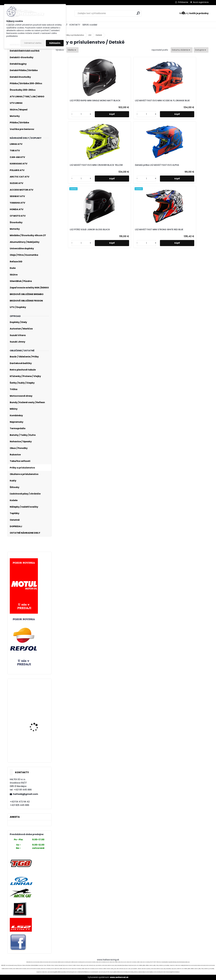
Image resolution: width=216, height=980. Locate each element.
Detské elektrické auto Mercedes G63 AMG (36, 724)
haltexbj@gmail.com (26, 794)
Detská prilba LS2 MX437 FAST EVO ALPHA (189, 102)
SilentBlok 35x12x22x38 (36, 744)
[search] (138, 13)
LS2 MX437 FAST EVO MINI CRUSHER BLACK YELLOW (148, 101)
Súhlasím (55, 43)
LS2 (90, 35)
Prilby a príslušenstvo (75, 35)
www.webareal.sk (119, 977)
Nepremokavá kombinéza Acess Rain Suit (36, 692)
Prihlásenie (183, 2)
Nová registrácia (201, 2)
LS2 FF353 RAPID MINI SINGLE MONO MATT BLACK (73, 101)
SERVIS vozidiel (90, 25)
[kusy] (65, 118)
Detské (99, 35)
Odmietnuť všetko (33, 43)
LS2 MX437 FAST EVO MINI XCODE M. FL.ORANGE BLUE (110, 101)
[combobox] (182, 50)
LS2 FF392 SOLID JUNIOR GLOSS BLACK (109, 169)
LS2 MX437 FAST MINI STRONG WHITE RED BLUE (151, 169)
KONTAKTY (75, 25)
